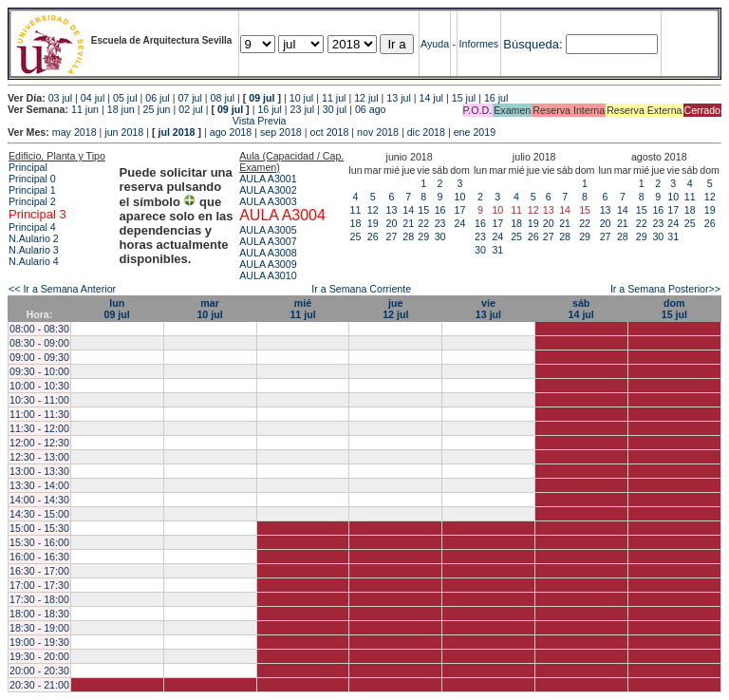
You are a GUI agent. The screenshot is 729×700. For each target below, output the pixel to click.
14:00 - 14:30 (39, 500)
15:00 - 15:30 (39, 528)
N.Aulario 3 (34, 250)
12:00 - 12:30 (39, 443)
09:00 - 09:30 (39, 357)
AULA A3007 (268, 241)
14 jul (431, 98)
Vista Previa (147, 121)
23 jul (302, 109)
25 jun (156, 109)
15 (423, 210)
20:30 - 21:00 (39, 685)
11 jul (334, 98)
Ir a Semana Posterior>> (665, 289)
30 (440, 236)
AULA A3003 (268, 201)
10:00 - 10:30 (39, 386)
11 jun (85, 109)
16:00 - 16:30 (39, 557)
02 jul (190, 109)
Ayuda (435, 44)
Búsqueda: (533, 44)
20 (392, 223)
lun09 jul (117, 309)
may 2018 (75, 132)
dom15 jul (674, 309)
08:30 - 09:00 (39, 343)
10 (460, 197)
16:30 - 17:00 (39, 571)
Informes (479, 44)
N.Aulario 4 (34, 261)
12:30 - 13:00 (39, 457)
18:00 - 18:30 (39, 614)
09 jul (262, 98)
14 (408, 210)
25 (356, 236)
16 (440, 210)
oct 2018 (329, 132)
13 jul (398, 98)
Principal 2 (32, 201)
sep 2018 (281, 132)
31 (497, 250)
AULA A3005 (268, 230)
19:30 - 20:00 (39, 656)
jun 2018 (124, 132)
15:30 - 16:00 (39, 542)
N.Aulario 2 (34, 238)
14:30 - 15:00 (39, 514)
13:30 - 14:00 (39, 485)
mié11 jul (302, 309)
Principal (28, 167)
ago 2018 (231, 132)
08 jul (223, 98)
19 (373, 223)
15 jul (464, 98)
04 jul (93, 98)
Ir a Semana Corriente (361, 289)
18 (356, 223)
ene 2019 (475, 132)
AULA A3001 (268, 179)
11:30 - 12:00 (39, 428)
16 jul (496, 98)
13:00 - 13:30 (39, 471)
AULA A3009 (268, 264)
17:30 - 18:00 (39, 599)
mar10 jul (209, 309)
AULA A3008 (268, 253)
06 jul (157, 98)
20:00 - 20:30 (39, 671)
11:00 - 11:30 (39, 414)
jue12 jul (395, 309)
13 (392, 210)
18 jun (121, 109)
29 (423, 236)
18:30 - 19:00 (39, 628)
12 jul (366, 98)
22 (423, 223)
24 (460, 223)
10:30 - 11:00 (39, 400)
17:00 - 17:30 (39, 585)
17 (460, 210)
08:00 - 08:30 (39, 329)
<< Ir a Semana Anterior (62, 289)
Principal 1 (32, 190)
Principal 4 (32, 227)
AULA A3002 (268, 190)
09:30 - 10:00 (39, 371)
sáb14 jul (581, 309)
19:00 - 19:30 (39, 642)
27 (392, 236)
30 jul (335, 109)
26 (373, 236)
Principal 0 (32, 179)
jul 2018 (176, 132)
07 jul (189, 98)
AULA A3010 (268, 275)
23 (440, 223)
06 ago (371, 109)
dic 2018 (426, 132)
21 (408, 223)
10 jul (301, 98)
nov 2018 (378, 132)
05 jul (125, 98)
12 (373, 210)
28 (408, 236)
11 (356, 210)
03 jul (60, 98)
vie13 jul (488, 309)
